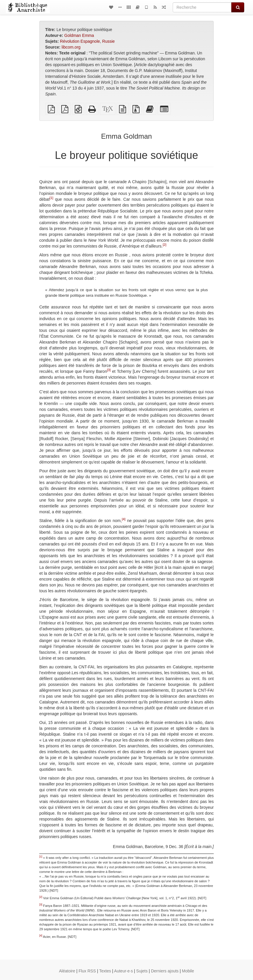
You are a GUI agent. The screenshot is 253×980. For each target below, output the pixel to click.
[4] (123, 519)
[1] (51, 198)
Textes (105, 971)
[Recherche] (202, 7)
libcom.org (71, 47)
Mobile (188, 971)
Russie (109, 41)
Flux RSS (87, 971)
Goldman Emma (79, 35)
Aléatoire (67, 971)
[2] (164, 245)
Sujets (142, 971)
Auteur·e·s (123, 971)
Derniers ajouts (165, 971)
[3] (109, 370)
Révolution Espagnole (80, 41)
